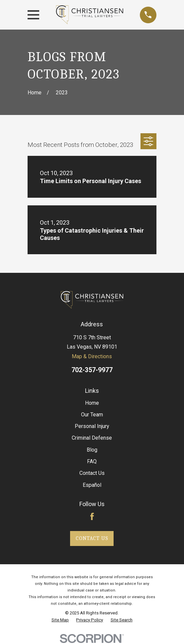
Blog (92, 450)
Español (92, 485)
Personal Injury (92, 426)
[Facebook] (92, 516)
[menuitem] (60, 620)
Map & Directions (92, 356)
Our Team (92, 415)
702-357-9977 (92, 370)
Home (92, 403)
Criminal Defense (92, 438)
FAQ (92, 461)
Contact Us (92, 473)
